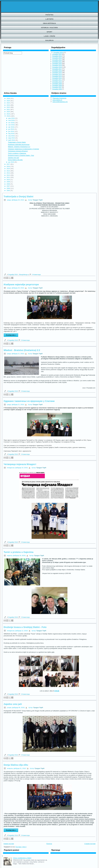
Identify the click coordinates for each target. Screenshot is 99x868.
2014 (8, 171)
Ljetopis (50, 19)
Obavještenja (49, 23)
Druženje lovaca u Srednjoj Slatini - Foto (21, 155)
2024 (8, 103)
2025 (8, 101)
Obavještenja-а (24, 275)
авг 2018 (11, 127)
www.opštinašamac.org (60, 102)
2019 (8, 114)
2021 (8, 109)
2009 (8, 182)
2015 (8, 169)
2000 (8, 190)
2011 (8, 177)
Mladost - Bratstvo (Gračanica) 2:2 (19, 147)
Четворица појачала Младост (18, 151)
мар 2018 (12, 138)
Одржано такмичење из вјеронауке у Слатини (23, 149)
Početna (50, 15)
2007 (8, 186)
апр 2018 (12, 136)
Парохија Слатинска (59, 98)
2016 (8, 166)
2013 (8, 173)
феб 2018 (12, 140)
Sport (49, 32)
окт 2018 (11, 123)
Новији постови (9, 844)
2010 (8, 180)
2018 (8, 116)
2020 (8, 112)
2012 (8, 175)
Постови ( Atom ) (21, 847)
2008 (8, 184)
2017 (8, 164)
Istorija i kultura (49, 28)
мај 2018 (11, 134)
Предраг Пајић (38, 200)
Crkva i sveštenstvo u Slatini (22, 858)
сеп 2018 (12, 125)
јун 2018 (11, 131)
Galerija (49, 40)
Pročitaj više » (11, 335)
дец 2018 (12, 118)
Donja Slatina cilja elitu (15, 160)
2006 (8, 188)
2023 (8, 105)
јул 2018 (11, 129)
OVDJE (57, 691)
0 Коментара (36, 275)
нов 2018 (12, 120)
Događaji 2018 (13, 275)
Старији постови (90, 844)
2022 (8, 107)
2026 (8, 98)
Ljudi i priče (49, 36)
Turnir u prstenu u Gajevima (17, 153)
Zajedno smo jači (13, 158)
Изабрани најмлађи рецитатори (19, 145)
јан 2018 (11, 162)
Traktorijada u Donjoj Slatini (17, 142)
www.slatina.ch (57, 100)
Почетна (49, 844)
